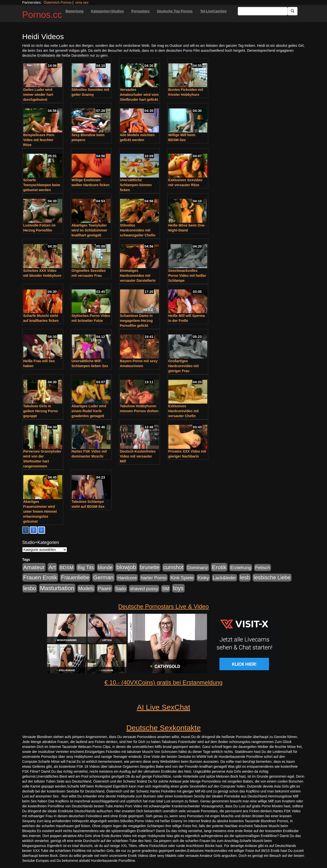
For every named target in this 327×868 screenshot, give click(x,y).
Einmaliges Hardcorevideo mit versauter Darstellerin (138, 276)
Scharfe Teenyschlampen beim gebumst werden (42, 185)
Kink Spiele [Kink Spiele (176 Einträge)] (182, 578)
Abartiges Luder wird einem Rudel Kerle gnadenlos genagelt (89, 411)
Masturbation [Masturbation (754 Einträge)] (57, 588)
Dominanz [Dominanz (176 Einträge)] (198, 568)
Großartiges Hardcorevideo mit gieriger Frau (184, 366)
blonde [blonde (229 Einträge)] (105, 567)
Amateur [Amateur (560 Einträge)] (34, 567)
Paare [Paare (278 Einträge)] (105, 588)
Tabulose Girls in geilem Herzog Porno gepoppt (41, 411)
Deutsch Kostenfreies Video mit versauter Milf (138, 456)
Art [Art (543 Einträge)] (52, 567)
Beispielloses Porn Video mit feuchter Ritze (39, 140)
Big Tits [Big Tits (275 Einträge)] (86, 567)
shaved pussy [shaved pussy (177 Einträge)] (144, 589)
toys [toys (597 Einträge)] (178, 588)
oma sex (82, 2)
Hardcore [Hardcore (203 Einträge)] (127, 578)
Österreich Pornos (58, 2)
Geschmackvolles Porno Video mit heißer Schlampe (187, 276)
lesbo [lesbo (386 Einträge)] (30, 588)
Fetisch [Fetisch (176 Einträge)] (263, 568)
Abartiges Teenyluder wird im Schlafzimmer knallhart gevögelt (89, 230)
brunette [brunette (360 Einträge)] (150, 567)
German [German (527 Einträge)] (103, 577)
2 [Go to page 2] (33, 530)
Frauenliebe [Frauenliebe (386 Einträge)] (75, 578)
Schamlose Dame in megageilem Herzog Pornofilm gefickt (136, 321)
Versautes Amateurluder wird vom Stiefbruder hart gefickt (139, 95)
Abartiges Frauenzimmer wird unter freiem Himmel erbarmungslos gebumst (40, 511)
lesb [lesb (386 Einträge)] (245, 578)
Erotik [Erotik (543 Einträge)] (219, 567)
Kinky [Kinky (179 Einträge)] (203, 578)
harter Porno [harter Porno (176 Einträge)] (154, 578)
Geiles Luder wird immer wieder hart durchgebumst (38, 95)
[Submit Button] (293, 11)
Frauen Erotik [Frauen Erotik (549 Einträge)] (40, 577)
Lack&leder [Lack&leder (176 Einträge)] (224, 578)
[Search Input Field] (263, 11)
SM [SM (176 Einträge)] (166, 589)
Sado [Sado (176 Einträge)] (121, 589)
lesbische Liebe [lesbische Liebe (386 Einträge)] (272, 578)
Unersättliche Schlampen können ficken (136, 185)
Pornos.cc (42, 15)
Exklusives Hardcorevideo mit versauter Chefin (184, 411)
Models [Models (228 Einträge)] (86, 588)
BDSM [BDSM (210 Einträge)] (67, 568)
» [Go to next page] (41, 530)
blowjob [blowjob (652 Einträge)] (126, 567)
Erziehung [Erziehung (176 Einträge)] (241, 568)
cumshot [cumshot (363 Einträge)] (173, 567)
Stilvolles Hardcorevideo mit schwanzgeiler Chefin (138, 230)
